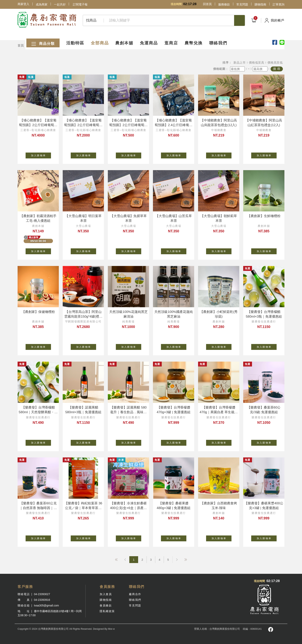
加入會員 (106, 594)
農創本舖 (126, 36)
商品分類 (34, 36)
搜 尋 (277, 69)
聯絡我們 (234, 36)
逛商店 (180, 36)
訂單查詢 (279, 4)
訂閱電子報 (80, 4)
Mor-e (111, 629)
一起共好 (60, 4)
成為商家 (42, 4)
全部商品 (98, 36)
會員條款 (106, 605)
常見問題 (242, 4)
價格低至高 (257, 62)
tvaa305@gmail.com (46, 605)
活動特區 (70, 36)
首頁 (21, 45)
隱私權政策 (107, 611)
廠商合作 (135, 594)
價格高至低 (275, 62)
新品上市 (240, 62)
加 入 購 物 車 (41, 155)
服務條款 (224, 4)
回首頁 (207, 4)
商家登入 (23, 4)
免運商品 (154, 36)
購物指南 (260, 4)
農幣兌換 (206, 36)
